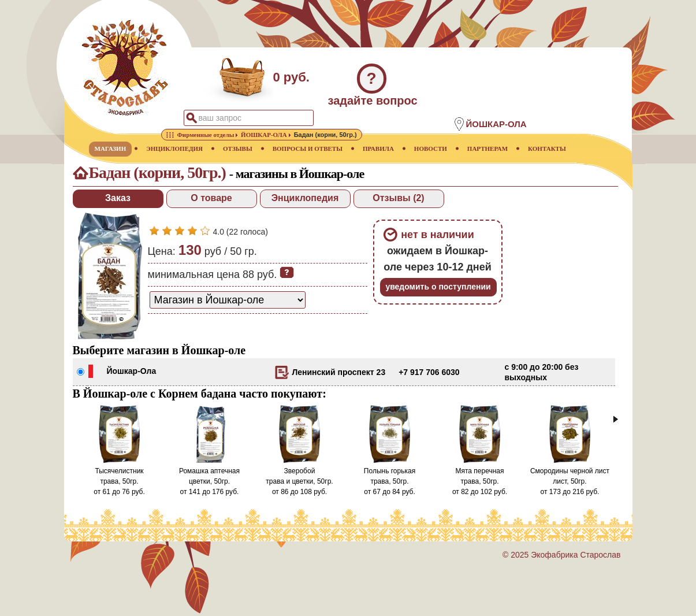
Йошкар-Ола (132, 371)
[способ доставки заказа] (228, 300)
